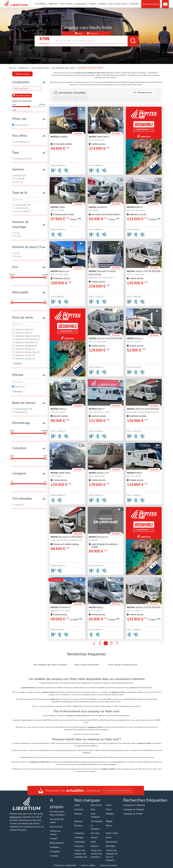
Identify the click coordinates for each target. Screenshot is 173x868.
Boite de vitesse (24, 403)
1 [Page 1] (106, 643)
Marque (18, 375)
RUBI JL (96, 607)
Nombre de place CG (27, 247)
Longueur (19, 473)
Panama (95, 846)
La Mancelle (97, 821)
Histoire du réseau (55, 833)
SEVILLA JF (60, 271)
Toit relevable (22, 499)
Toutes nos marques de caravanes (96, 854)
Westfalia (111, 846)
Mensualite (20, 292)
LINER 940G (61, 473)
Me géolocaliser (22, 96)
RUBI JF (134, 473)
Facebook (54, 847)
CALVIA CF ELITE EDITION (144, 271)
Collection (19, 448)
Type (16, 152)
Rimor (109, 826)
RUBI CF (135, 207)
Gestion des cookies (109, 865)
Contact (165, 4)
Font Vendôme (95, 815)
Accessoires (81, 4)
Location (102, 4)
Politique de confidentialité (65, 865)
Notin (93, 842)
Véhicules (53, 4)
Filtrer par (19, 119)
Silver (109, 838)
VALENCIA (98, 207)
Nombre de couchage (20, 224)
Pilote (109, 805)
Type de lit (20, 193)
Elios (93, 809)
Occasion (94, 33)
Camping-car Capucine (134, 805)
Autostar (79, 809)
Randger (110, 814)
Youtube (54, 856)
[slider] (12, 277)
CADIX (58, 207)
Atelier (93, 4)
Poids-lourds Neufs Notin (86, 665)
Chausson (79, 846)
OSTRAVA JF (61, 607)
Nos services (66, 4)
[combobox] (97, 40)
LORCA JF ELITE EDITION (143, 409)
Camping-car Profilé (133, 814)
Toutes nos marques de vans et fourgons (112, 855)
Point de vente (23, 317)
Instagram (55, 852)
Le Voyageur (95, 827)
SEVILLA (135, 339)
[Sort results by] (145, 93)
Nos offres (20, 136)
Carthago (79, 838)
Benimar (78, 821)
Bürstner (79, 826)
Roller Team (112, 833)
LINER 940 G (99, 137)
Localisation (21, 82)
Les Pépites (40, 4)
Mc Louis (95, 833)
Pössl (109, 809)
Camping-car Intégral (133, 809)
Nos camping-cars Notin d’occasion (50, 665)
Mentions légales (88, 865)
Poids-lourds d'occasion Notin (123, 665)
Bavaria (78, 814)
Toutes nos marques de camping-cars (81, 854)
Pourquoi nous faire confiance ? (58, 813)
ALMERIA (59, 137)
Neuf (80, 33)
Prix (15, 267)
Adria (77, 805)
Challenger (80, 842)
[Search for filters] (29, 200)
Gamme (18, 169)
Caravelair (79, 833)
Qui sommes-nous (118, 4)
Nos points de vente (57, 821)
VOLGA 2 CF (99, 473)
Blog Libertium (57, 843)
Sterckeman (112, 842)
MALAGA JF (99, 537)
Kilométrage (21, 423)
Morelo (94, 838)
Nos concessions (151, 4)
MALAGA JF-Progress (67, 537)
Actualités (134, 4)
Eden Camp (96, 805)
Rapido (109, 821)
